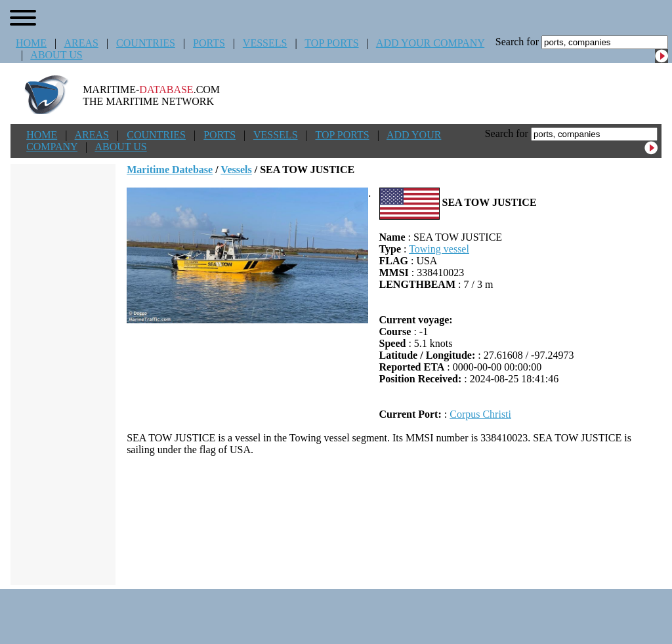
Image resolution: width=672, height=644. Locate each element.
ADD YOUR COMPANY (430, 43)
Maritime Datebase (170, 170)
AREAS (81, 43)
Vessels (236, 170)
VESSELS (265, 43)
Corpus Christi (480, 414)
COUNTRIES (146, 43)
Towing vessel (439, 249)
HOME (31, 43)
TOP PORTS (331, 43)
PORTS (209, 43)
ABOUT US (56, 55)
